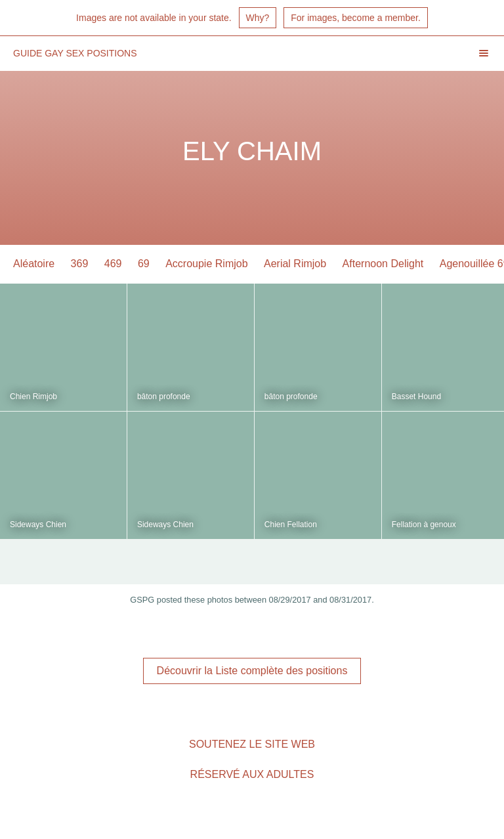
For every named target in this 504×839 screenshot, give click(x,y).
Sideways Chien (38, 525)
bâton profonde (164, 397)
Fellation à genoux (424, 525)
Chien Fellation (291, 525)
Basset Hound (416, 397)
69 (144, 264)
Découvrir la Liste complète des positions (252, 671)
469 (113, 264)
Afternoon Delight (383, 264)
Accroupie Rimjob (206, 264)
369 (80, 264)
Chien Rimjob (33, 397)
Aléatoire (34, 264)
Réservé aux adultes (252, 774)
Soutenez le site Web (252, 744)
